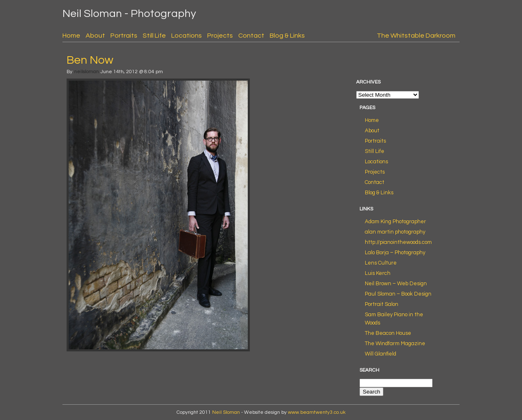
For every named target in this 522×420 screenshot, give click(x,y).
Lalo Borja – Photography (395, 253)
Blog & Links (287, 36)
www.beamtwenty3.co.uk (317, 412)
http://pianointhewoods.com (398, 242)
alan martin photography (395, 232)
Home (71, 36)
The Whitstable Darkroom (416, 36)
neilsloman (86, 72)
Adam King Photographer (395, 222)
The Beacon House (388, 333)
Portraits (124, 36)
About (95, 36)
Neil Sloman (226, 412)
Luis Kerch (378, 273)
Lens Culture (381, 263)
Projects (220, 36)
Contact (251, 36)
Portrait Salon (382, 304)
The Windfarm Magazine (395, 344)
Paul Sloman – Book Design (398, 294)
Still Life (154, 36)
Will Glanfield (381, 354)
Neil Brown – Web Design (396, 284)
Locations (187, 36)
